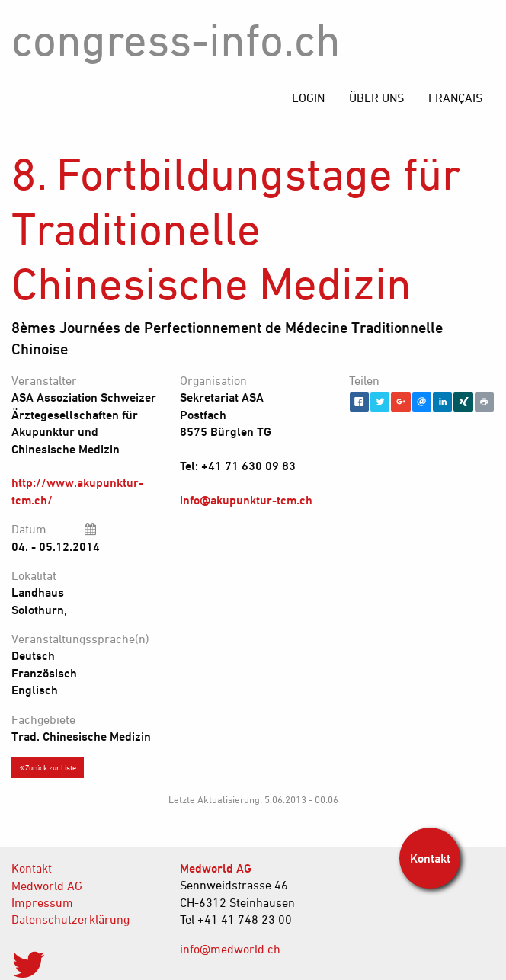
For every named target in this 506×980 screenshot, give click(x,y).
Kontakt (32, 868)
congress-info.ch (176, 39)
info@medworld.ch (230, 949)
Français (455, 98)
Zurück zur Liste (48, 767)
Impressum (42, 902)
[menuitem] (455, 98)
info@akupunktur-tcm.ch (246, 500)
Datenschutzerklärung (70, 919)
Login (308, 98)
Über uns (376, 98)
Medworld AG (47, 886)
